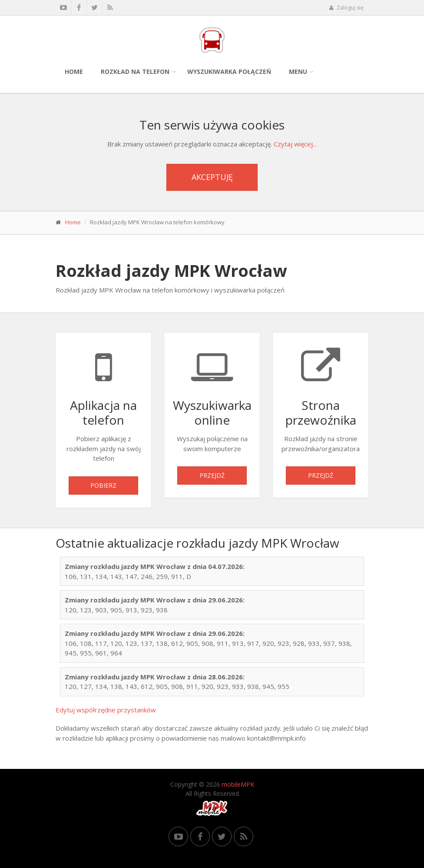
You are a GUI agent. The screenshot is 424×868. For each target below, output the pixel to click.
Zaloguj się (346, 8)
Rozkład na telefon (135, 72)
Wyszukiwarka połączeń (229, 72)
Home (74, 72)
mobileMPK (238, 784)
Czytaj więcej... (295, 144)
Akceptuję (212, 177)
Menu (298, 72)
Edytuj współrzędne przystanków (106, 710)
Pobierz (103, 485)
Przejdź (212, 475)
